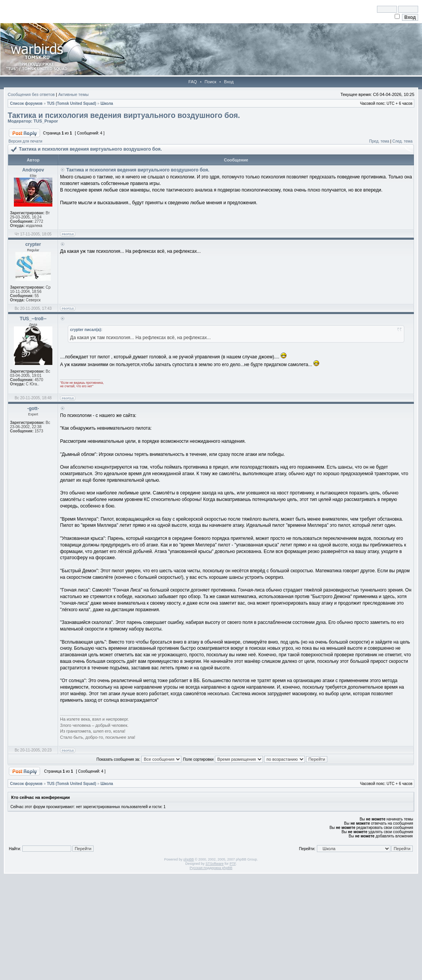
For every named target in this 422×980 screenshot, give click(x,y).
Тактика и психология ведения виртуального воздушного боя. (124, 115)
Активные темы (73, 94)
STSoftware (215, 864)
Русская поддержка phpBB (211, 868)
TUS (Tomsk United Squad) (72, 103)
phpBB (188, 859)
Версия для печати (25, 141)
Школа (107, 103)
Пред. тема (379, 141)
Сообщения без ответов (31, 94)
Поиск (210, 82)
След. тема (402, 141)
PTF (233, 864)
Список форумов (26, 103)
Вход (229, 82)
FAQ (193, 82)
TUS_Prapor (46, 121)
